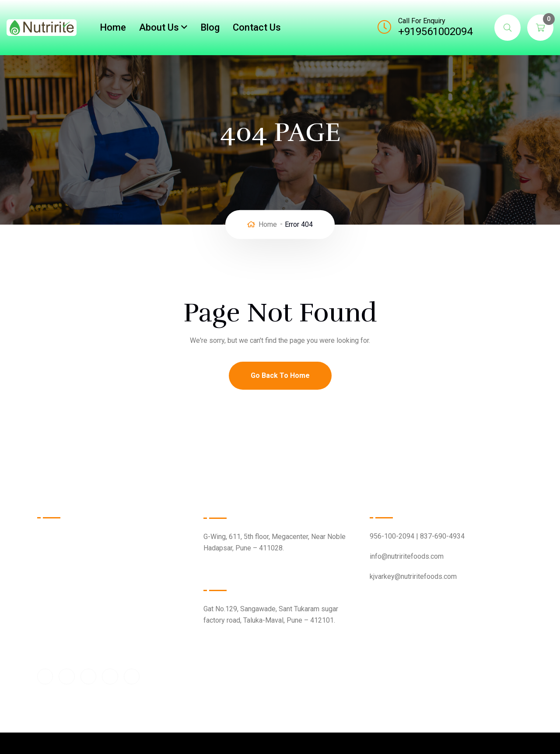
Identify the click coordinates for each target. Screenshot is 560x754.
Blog (210, 27)
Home (113, 27)
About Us (159, 27)
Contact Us (257, 27)
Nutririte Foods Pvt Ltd (273, 724)
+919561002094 (435, 32)
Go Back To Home (280, 375)
